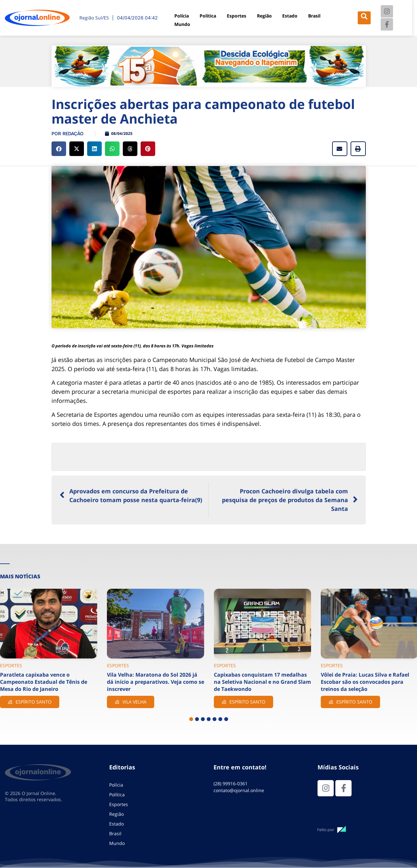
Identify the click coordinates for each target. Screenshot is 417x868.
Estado (290, 15)
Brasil (315, 15)
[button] (59, 149)
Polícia (180, 15)
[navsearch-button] (365, 18)
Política (207, 15)
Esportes (236, 15)
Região (264, 15)
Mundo (180, 22)
